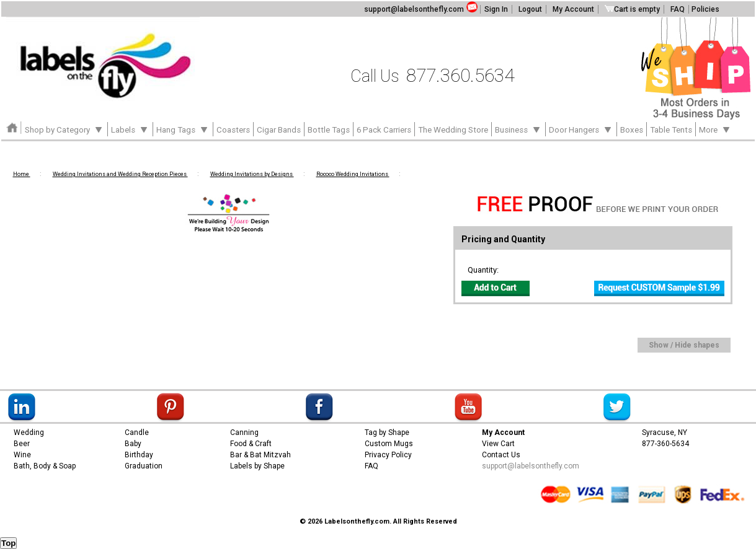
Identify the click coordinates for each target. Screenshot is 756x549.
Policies (705, 9)
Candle (137, 433)
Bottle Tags (329, 130)
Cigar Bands (279, 130)
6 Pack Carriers (384, 130)
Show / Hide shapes (684, 345)
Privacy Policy (388, 455)
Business (518, 129)
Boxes (632, 130)
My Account (573, 9)
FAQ (678, 9)
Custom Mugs (389, 444)
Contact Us (501, 455)
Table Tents (671, 130)
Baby (133, 444)
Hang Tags (183, 129)
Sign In (496, 9)
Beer (22, 444)
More (715, 129)
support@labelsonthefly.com (414, 9)
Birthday (139, 455)
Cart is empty (632, 9)
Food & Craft (251, 444)
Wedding (29, 433)
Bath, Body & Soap (45, 466)
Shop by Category (64, 129)
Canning (244, 433)
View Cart (498, 444)
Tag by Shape (387, 433)
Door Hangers (581, 129)
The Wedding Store (453, 130)
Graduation (144, 466)
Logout (530, 9)
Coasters (233, 130)
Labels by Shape (257, 466)
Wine (22, 455)
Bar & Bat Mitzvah (260, 455)
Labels (130, 129)
